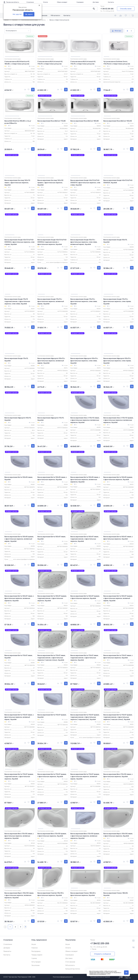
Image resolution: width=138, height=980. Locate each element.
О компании (30, 2)
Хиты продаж (36, 962)
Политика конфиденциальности (63, 977)
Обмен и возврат (62, 2)
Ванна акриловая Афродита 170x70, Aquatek (51, 419)
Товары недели (37, 955)
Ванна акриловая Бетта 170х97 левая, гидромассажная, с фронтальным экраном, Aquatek (84, 658)
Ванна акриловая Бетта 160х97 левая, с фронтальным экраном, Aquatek (118, 538)
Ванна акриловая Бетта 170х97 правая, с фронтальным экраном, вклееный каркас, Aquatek (85, 776)
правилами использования (98, 974)
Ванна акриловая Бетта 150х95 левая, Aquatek (19, 478)
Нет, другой (17, 14)
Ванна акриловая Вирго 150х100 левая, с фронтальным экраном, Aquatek (118, 835)
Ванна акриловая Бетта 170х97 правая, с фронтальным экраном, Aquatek (52, 775)
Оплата (45, 2)
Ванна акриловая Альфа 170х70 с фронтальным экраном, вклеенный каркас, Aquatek (51, 301)
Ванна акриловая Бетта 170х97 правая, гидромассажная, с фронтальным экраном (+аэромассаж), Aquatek (85, 717)
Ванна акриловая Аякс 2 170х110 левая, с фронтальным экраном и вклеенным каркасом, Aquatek (85, 420)
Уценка (34, 958)
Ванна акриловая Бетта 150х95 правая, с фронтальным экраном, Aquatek (118, 478)
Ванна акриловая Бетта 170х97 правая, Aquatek (52, 716)
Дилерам (7, 948)
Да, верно (29, 14)
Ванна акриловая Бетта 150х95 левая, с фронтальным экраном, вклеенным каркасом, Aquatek (85, 479)
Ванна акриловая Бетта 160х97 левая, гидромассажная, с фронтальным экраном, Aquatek (85, 539)
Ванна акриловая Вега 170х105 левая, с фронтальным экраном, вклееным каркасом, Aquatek (19, 836)
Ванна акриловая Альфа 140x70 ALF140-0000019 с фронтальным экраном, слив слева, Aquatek (85, 183)
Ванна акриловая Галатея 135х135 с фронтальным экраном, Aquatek (51, 894)
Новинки (35, 948)
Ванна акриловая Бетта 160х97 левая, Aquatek (52, 538)
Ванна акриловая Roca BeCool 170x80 (52, 121)
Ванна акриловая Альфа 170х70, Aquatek (16, 359)
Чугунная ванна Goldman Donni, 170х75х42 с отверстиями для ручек (117, 63)
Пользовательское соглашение (100, 977)
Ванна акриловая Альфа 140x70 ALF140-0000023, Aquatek (118, 181)
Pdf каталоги (55, 15)
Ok (126, 972)
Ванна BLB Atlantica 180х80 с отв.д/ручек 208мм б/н (18, 122)
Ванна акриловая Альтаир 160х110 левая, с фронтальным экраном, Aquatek (17, 183)
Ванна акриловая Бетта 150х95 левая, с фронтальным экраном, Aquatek (52, 478)
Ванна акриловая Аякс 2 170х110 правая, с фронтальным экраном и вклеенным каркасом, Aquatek (118, 420)
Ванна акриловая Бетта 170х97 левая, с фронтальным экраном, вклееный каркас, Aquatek (19, 717)
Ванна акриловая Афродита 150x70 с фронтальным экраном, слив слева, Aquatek (84, 361)
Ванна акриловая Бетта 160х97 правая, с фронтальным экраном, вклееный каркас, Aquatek (118, 598)
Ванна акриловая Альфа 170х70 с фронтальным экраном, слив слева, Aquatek (84, 301)
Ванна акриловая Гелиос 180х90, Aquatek (116, 894)
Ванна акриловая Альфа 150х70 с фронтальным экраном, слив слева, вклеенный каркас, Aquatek (84, 242)
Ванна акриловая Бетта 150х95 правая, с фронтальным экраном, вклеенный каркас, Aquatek (19, 539)
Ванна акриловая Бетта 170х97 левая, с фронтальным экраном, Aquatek (118, 656)
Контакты (111, 2)
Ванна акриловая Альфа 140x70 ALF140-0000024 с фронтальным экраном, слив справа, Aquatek (19, 242)
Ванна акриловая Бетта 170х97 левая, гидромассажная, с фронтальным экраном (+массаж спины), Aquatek (51, 658)
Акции (34, 944)
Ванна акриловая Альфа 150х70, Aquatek (115, 241)
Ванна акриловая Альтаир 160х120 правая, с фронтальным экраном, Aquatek (50, 183)
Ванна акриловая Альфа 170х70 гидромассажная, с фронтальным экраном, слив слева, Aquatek (17, 301)
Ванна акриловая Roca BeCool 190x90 (118, 121)
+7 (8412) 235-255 (107, 9)
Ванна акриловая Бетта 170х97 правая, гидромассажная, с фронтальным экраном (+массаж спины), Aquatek (118, 717)
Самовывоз (80, 2)
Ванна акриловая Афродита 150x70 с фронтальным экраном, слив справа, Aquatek (117, 361)
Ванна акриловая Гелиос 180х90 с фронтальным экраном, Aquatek (83, 894)
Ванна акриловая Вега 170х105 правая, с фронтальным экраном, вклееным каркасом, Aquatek (85, 836)
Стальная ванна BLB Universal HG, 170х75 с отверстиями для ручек (83, 63)
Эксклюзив (35, 965)
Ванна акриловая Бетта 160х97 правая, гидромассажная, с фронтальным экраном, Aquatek (52, 598)
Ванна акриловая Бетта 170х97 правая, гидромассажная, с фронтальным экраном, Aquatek (19, 776)
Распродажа (36, 951)
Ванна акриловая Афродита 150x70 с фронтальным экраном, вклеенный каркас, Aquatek (51, 361)
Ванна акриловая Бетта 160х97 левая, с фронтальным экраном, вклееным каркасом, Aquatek (19, 598)
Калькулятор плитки (73, 969)
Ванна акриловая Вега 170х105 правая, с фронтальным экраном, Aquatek (52, 835)
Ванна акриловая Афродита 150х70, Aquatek (18, 419)
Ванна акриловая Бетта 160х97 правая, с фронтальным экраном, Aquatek (85, 597)
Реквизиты (7, 951)
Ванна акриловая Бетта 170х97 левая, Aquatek (19, 656)
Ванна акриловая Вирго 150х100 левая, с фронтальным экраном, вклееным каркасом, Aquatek (19, 895)
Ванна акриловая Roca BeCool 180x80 (85, 121)
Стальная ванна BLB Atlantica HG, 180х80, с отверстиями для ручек (17, 63)
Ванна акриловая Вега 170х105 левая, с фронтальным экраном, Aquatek (118, 775)
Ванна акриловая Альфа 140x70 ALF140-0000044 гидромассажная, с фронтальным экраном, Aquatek (52, 242)
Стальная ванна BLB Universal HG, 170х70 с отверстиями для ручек (50, 63)
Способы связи (126, 9)
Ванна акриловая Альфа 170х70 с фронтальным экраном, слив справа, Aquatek (117, 301)
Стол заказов (42, 15)
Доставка (96, 2)
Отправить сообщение (103, 954)
